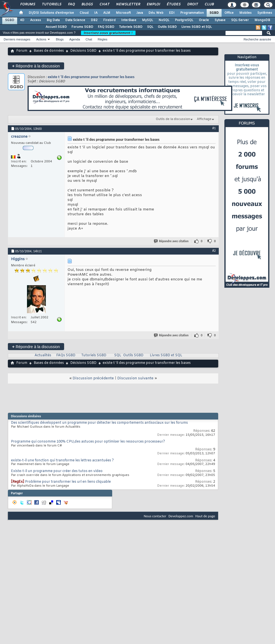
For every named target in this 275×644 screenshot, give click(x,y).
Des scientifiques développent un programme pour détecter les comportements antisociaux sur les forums (99, 423)
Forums (27, 4)
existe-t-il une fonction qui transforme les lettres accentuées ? (62, 461)
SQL (150, 27)
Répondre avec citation (172, 241)
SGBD (214, 13)
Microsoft (123, 13)
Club (209, 4)
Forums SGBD (82, 27)
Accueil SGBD (56, 27)
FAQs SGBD (66, 355)
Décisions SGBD (83, 51)
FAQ (71, 4)
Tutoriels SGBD (131, 27)
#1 (214, 128)
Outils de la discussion (173, 119)
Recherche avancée (257, 39)
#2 (214, 251)
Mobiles (245, 13)
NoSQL (164, 20)
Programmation (192, 13)
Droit (192, 4)
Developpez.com (181, 516)
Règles (103, 39)
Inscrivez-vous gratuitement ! (108, 33)
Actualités (43, 355)
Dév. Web (156, 13)
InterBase (129, 20)
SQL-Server (240, 20)
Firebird (109, 20)
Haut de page (205, 516)
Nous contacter (155, 516)
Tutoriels (51, 4)
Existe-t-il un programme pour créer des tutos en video (57, 471)
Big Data (53, 20)
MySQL (147, 20)
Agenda (75, 39)
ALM (107, 13)
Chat (104, 4)
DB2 (94, 20)
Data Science (75, 20)
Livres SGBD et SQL (197, 27)
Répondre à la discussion (36, 66)
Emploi (153, 4)
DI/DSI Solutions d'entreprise (51, 13)
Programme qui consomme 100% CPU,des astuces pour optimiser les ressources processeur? (88, 442)
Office (229, 13)
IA (96, 13)
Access (36, 20)
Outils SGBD (167, 27)
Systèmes (265, 13)
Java (140, 13)
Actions (41, 39)
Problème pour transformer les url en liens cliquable (68, 482)
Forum (22, 51)
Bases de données (49, 51)
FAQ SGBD (106, 27)
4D (22, 20)
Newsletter (128, 4)
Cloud (84, 13)
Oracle (204, 20)
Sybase (220, 20)
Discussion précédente (93, 378)
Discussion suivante (135, 378)
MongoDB (262, 20)
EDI (172, 13)
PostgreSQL (184, 20)
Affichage (204, 119)
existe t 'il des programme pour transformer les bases (91, 77)
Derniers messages (17, 39)
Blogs (87, 4)
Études (173, 4)
